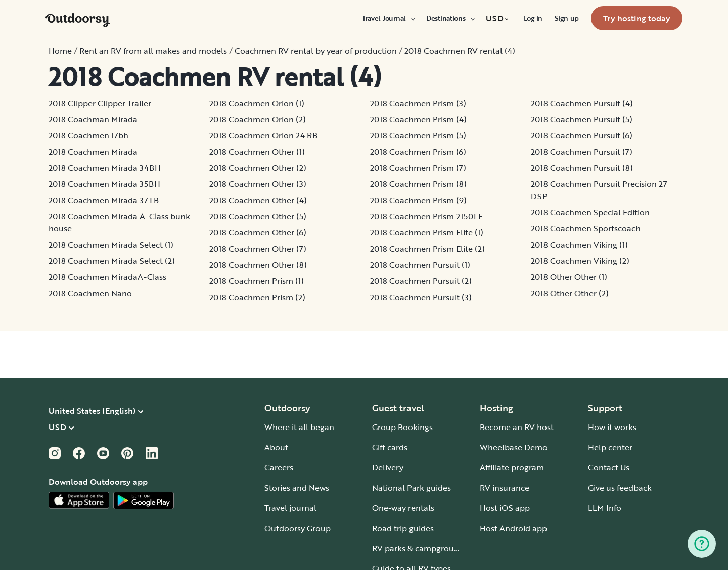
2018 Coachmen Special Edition (590, 212)
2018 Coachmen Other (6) (258, 232)
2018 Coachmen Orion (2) (258, 119)
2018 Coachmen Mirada (93, 152)
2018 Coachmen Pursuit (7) (582, 152)
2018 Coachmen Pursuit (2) (421, 281)
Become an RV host (517, 427)
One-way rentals (403, 508)
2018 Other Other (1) (569, 277)
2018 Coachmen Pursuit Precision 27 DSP (599, 190)
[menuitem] (388, 18)
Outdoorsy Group (298, 528)
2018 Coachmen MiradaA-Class (107, 277)
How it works (612, 427)
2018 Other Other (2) (570, 293)
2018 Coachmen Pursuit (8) (582, 168)
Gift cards (390, 447)
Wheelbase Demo (514, 447)
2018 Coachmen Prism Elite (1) (427, 232)
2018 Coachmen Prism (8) (418, 184)
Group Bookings (402, 427)
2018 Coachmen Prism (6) (418, 152)
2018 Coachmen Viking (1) (579, 245)
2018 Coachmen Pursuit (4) (582, 103)
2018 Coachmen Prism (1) (257, 281)
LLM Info (605, 508)
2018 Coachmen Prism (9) (418, 200)
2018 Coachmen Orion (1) (257, 103)
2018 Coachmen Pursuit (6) (582, 135)
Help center (610, 447)
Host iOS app (505, 508)
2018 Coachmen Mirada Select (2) (112, 261)
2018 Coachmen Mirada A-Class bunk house (119, 222)
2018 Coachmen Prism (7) (418, 168)
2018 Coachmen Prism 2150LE (426, 216)
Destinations (450, 18)
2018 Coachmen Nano (90, 293)
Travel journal (290, 508)
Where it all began (299, 427)
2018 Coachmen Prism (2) (257, 297)
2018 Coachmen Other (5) (258, 216)
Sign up (567, 18)
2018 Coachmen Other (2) (258, 168)
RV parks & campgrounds (420, 548)
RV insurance (505, 488)
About (276, 447)
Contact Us (609, 467)
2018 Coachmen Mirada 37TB (104, 200)
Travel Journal (388, 18)
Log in (533, 18)
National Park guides (412, 488)
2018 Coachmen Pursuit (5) (582, 119)
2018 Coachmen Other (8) (258, 265)
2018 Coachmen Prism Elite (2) (427, 249)
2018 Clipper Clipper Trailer (100, 103)
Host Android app (513, 528)
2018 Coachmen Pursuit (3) (421, 297)
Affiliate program (512, 467)
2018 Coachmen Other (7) (258, 249)
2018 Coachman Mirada (93, 119)
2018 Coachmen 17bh (88, 135)
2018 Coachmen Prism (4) (418, 119)
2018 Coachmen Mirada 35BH (104, 184)
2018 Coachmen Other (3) (258, 184)
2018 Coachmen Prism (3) (418, 103)
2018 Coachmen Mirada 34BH (105, 168)
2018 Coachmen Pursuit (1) (420, 265)
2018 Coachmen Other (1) (257, 152)
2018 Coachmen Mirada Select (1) (111, 245)
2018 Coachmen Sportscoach (586, 228)
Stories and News (297, 488)
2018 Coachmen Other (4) (258, 200)
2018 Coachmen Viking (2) (580, 261)
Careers (279, 467)
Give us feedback (620, 488)
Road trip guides (403, 528)
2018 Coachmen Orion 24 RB (263, 135)
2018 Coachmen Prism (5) (418, 135)
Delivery (388, 467)
